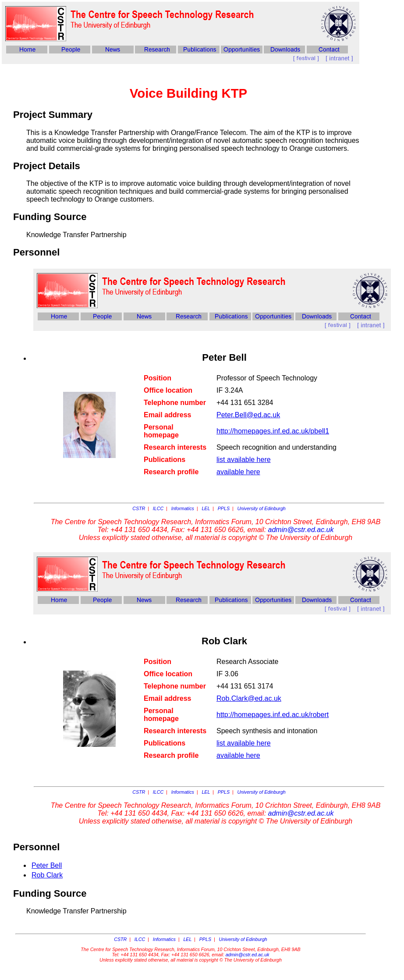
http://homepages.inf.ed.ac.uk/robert (273, 715)
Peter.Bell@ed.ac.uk (248, 415)
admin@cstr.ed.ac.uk (301, 530)
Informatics (183, 508)
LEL (206, 508)
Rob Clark (47, 875)
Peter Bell (47, 865)
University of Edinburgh (262, 508)
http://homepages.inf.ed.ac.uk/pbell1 (273, 431)
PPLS (224, 508)
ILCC (158, 508)
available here (238, 472)
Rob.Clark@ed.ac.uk (249, 698)
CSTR (139, 508)
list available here (244, 460)
